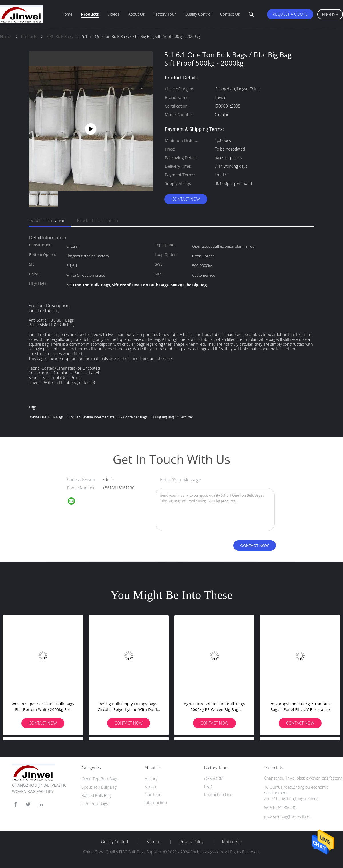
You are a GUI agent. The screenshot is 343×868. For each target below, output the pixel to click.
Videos (113, 14)
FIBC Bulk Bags (95, 804)
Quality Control (198, 14)
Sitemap (154, 842)
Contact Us (230, 14)
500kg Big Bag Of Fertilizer (172, 417)
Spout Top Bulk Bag (99, 787)
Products (90, 14)
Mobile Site (232, 842)
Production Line (218, 795)
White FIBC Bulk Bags (47, 417)
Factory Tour (165, 14)
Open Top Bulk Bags (100, 779)
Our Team (154, 795)
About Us (136, 14)
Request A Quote (290, 14)
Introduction (156, 803)
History (151, 779)
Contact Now (186, 199)
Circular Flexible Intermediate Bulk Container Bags (107, 417)
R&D (208, 787)
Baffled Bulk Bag (96, 795)
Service (151, 787)
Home (67, 14)
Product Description (98, 220)
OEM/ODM (214, 779)
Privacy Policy (192, 842)
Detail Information (47, 220)
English (330, 14)
